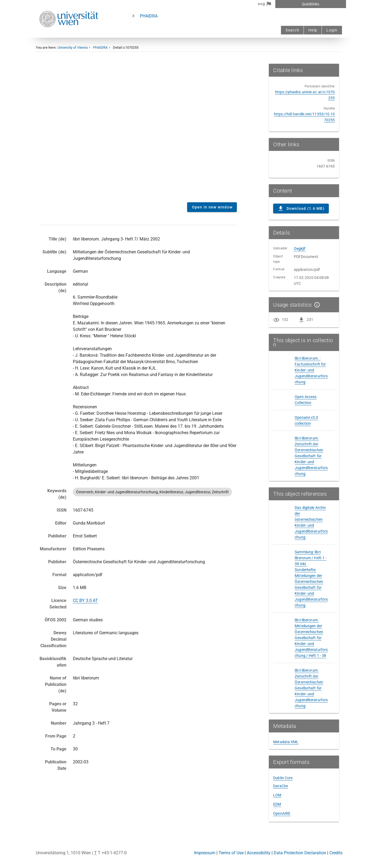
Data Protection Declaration (300, 853)
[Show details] (316, 305)
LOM (277, 795)
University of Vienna (73, 47)
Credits (336, 853)
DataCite (281, 786)
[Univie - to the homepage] (69, 34)
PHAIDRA (149, 16)
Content (138, 131)
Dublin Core (283, 778)
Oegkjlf (300, 249)
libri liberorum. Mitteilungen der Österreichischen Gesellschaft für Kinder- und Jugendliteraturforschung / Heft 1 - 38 (311, 638)
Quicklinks (311, 4)
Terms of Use (231, 853)
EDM (277, 804)
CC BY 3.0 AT (85, 600)
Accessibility (259, 853)
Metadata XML (286, 742)
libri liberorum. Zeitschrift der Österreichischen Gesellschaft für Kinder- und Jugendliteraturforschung (311, 456)
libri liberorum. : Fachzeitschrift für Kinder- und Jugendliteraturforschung (311, 370)
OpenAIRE (282, 813)
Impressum (205, 853)
